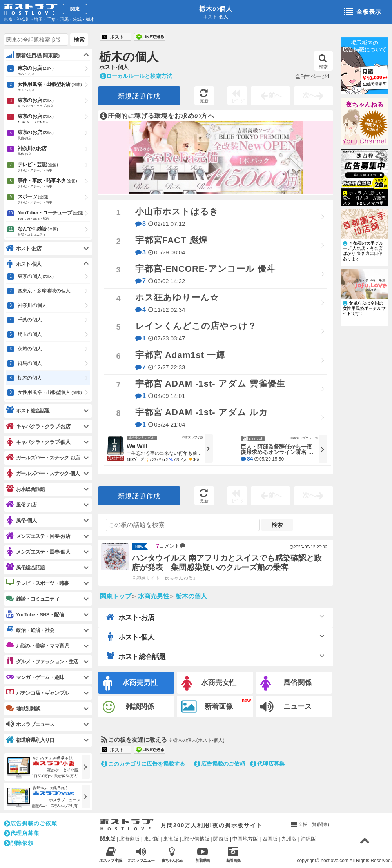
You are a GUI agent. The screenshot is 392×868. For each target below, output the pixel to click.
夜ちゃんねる (365, 104)
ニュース (286, 707)
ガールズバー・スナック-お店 (43, 458)
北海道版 (129, 839)
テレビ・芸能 (54, 167)
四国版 (270, 839)
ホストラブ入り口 (127, 825)
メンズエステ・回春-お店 (38, 536)
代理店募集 (267, 764)
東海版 (171, 839)
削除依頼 (19, 843)
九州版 (289, 839)
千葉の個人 (30, 320)
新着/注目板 (33, 55)
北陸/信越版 (196, 839)
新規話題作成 (139, 96)
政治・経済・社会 (30, 630)
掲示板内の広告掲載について (365, 46)
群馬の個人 (30, 363)
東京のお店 (54, 71)
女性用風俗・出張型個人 (50, 392)
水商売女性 (209, 684)
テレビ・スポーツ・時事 (37, 583)
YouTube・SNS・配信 (35, 615)
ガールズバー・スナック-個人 (43, 473)
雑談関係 (128, 707)
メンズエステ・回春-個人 (38, 552)
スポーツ (54, 200)
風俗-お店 (21, 505)
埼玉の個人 (30, 334)
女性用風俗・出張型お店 (54, 87)
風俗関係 (286, 684)
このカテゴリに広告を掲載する (143, 764)
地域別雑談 (23, 708)
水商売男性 (131, 684)
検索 (323, 62)
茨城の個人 (30, 349)
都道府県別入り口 (30, 740)
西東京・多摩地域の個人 (44, 291)
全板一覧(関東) (314, 824)
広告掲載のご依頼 (220, 764)
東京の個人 (36, 276)
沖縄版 (308, 839)
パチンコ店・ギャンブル (37, 693)
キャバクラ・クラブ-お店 (38, 426)
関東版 (108, 839)
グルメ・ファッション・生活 (42, 661)
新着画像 (207, 707)
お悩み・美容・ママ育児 (37, 646)
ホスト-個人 (130, 637)
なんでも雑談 (54, 232)
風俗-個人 (21, 520)
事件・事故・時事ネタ (54, 183)
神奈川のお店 (54, 151)
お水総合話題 (25, 489)
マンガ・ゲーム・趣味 (35, 677)
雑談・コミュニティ (33, 599)
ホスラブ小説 (111, 854)
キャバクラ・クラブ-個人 (38, 442)
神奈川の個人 (32, 305)
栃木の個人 (216, 9)
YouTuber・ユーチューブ (54, 216)
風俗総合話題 (25, 567)
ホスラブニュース (141, 855)
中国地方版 (245, 839)
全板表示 (363, 12)
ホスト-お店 (130, 617)
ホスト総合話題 (136, 656)
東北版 (152, 839)
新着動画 (202, 854)
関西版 (221, 839)
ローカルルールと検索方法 (136, 76)
